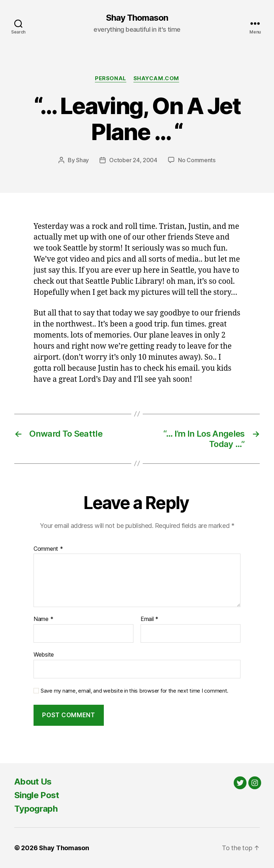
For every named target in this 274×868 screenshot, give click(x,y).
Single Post (37, 795)
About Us (33, 782)
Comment (48, 549)
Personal (110, 78)
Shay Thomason (137, 18)
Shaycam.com (156, 78)
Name (43, 619)
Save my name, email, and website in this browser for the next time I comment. (135, 691)
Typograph (36, 809)
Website (44, 654)
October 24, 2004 (133, 160)
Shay (82, 160)
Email (149, 619)
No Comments (197, 160)
